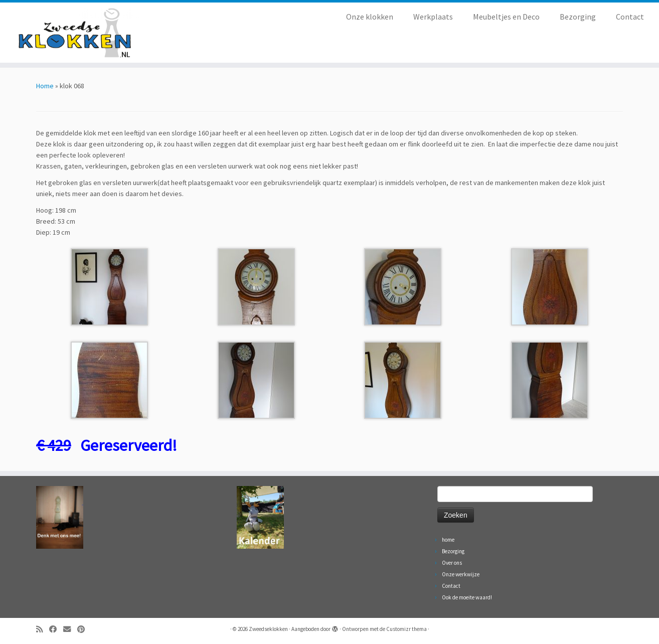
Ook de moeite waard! (467, 597)
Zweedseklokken (268, 629)
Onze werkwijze (461, 574)
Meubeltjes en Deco (506, 17)
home (448, 540)
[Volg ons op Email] (70, 629)
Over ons (452, 563)
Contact (630, 17)
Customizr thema (406, 629)
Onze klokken (370, 17)
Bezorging (578, 17)
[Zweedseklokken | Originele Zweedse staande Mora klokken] (76, 33)
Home (45, 86)
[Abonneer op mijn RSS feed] (43, 629)
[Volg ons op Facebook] (56, 629)
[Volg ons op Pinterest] (84, 629)
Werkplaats (433, 17)
